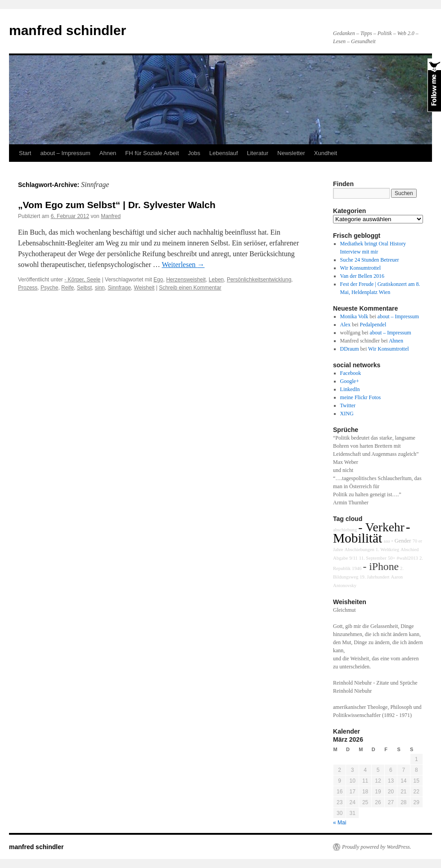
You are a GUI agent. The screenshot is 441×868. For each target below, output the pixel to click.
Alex (345, 325)
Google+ (350, 381)
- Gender (401, 541)
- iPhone (381, 566)
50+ (392, 558)
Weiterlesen (183, 265)
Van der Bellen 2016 (362, 276)
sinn (100, 288)
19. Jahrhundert (374, 577)
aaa (387, 541)
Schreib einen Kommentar (190, 288)
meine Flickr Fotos (361, 397)
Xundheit (326, 153)
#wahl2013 (407, 558)
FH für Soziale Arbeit (152, 153)
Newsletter (291, 153)
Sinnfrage (119, 288)
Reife (67, 288)
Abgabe (340, 558)
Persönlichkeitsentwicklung (259, 280)
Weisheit (144, 288)
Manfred (111, 216)
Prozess (28, 288)
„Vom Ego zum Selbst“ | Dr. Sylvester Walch (117, 205)
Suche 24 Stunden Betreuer (370, 260)
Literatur (258, 153)
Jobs (194, 153)
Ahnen (108, 153)
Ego (158, 280)
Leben (216, 280)
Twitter (348, 405)
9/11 (353, 558)
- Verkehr (381, 527)
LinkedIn (350, 389)
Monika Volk (354, 316)
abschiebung (345, 530)
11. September (373, 558)
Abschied (409, 550)
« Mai (340, 823)
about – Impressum (65, 153)
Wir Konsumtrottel (361, 268)
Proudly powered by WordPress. (377, 847)
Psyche (49, 288)
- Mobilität (371, 532)
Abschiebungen (359, 550)
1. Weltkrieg (387, 550)
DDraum (350, 349)
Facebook (351, 373)
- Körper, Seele (82, 280)
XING (347, 414)
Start (25, 153)
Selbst (84, 288)
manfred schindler (67, 30)
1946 (357, 568)
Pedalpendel (373, 325)
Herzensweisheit (186, 280)
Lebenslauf (224, 153)
